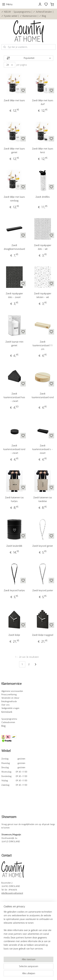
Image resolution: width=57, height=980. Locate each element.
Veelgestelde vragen (10, 708)
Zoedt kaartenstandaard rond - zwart (14, 449)
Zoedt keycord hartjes (14, 590)
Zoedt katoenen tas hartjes (14, 500)
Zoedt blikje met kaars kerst (43, 151)
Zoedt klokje (14, 635)
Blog (3, 726)
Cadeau (5, 722)
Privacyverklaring (9, 695)
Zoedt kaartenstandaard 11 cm (43, 345)
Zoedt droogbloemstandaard (14, 247)
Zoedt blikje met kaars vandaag (14, 199)
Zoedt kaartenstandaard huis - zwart (14, 397)
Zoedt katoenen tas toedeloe (43, 500)
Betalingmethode (9, 701)
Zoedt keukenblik (14, 546)
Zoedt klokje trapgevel (43, 635)
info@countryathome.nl (12, 893)
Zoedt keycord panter (43, 590)
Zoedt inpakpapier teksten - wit (43, 295)
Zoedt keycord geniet (43, 546)
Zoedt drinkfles (43, 197)
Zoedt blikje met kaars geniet (14, 151)
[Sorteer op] (28, 58)
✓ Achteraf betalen (42, 12)
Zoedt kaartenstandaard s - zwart (43, 449)
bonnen (12, 722)
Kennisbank (7, 712)
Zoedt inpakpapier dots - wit (43, 247)
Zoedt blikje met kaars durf (43, 102)
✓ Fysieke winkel (9, 16)
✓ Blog (43, 16)
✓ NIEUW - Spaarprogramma (16, 12)
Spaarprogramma (9, 719)
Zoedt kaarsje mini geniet (14, 344)
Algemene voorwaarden (12, 691)
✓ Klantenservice (28, 16)
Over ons (5, 705)
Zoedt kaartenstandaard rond (43, 396)
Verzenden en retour (10, 698)
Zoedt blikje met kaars (14, 100)
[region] (28, 931)
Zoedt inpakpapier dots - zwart (14, 295)
